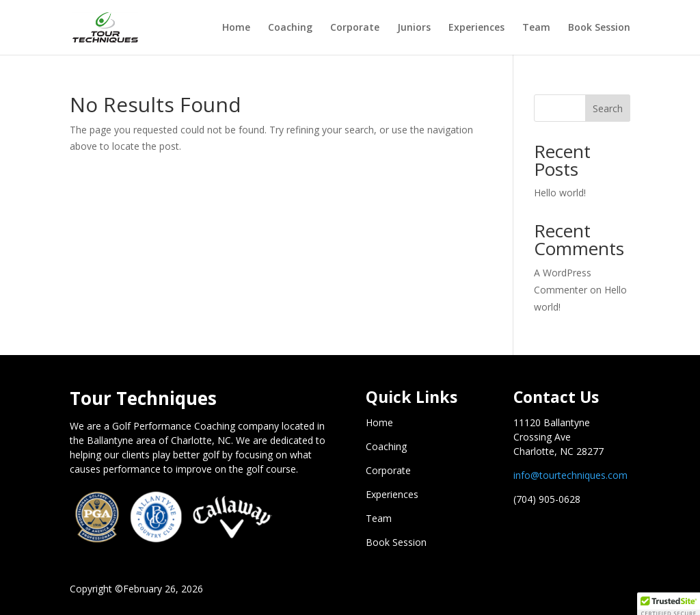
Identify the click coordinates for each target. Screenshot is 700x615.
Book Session (599, 28)
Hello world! (560, 193)
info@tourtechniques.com (570, 475)
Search (608, 108)
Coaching (290, 28)
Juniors (414, 28)
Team (536, 28)
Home (236, 28)
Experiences (476, 28)
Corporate (355, 28)
